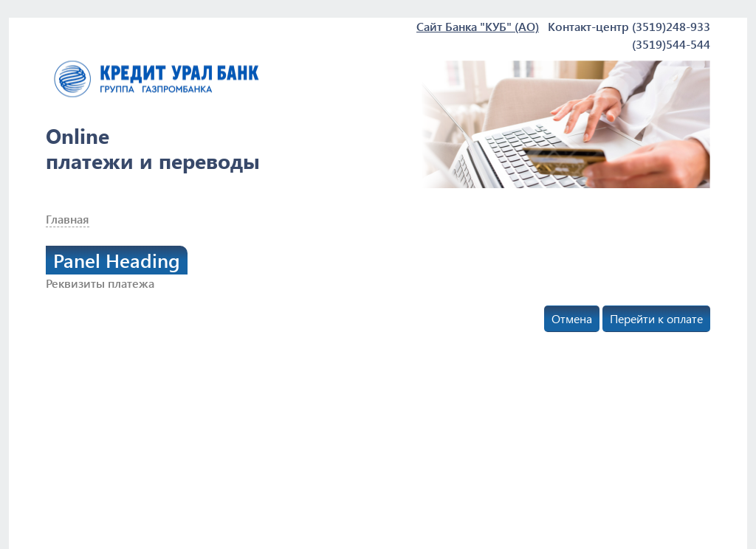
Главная (68, 219)
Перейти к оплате (656, 318)
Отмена (572, 318)
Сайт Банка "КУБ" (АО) (478, 26)
